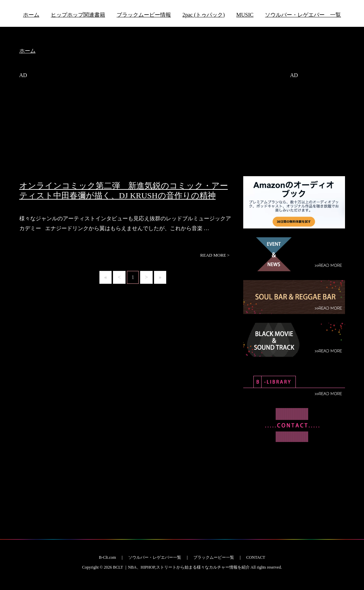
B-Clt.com (107, 557)
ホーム (31, 15)
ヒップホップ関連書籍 (78, 15)
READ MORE (215, 255)
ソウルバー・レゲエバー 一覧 (303, 15)
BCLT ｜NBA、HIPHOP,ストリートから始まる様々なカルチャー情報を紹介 (181, 567)
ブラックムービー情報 (144, 15)
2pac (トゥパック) (204, 15)
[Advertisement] (126, 133)
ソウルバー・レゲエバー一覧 (155, 557)
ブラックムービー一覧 (214, 557)
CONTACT (256, 557)
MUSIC (245, 15)
